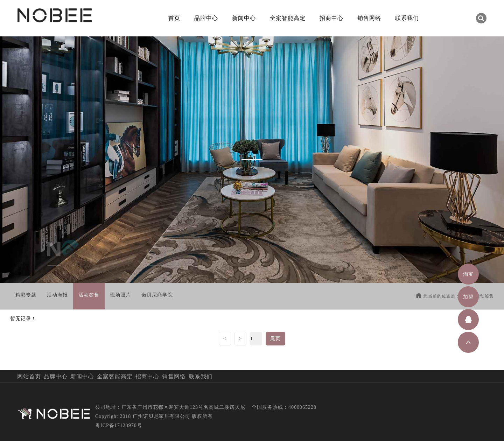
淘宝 (468, 274)
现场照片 (120, 295)
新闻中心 (244, 18)
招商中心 (331, 18)
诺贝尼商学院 (157, 295)
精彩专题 (26, 295)
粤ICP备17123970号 (119, 425)
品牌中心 (206, 18)
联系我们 (407, 18)
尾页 (275, 339)
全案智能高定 (288, 18)
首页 (174, 18)
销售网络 (369, 18)
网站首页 (29, 376)
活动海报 (57, 295)
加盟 (468, 297)
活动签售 (89, 295)
